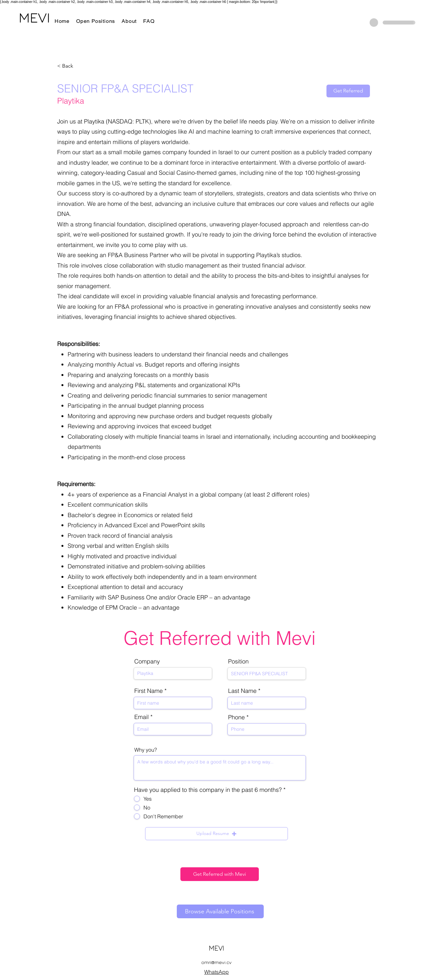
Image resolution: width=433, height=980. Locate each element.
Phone (236, 717)
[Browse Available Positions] (220, 911)
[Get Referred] (348, 91)
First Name (149, 691)
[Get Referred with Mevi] (220, 874)
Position (238, 661)
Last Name (242, 691)
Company (147, 661)
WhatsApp (217, 972)
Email (142, 717)
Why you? (146, 750)
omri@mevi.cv (217, 962)
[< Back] (80, 66)
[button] (217, 834)
